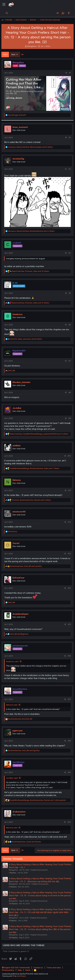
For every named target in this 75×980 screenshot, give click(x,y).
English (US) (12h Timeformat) (16, 968)
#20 (69, 822)
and (17, 115)
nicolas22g (18, 159)
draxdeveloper (21, 614)
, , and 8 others (26, 339)
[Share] (66, 73)
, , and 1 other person (38, 800)
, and (26, 566)
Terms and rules (54, 968)
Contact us (38, 968)
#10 (69, 456)
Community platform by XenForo (25, 974)
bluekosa (17, 314)
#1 (70, 73)
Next (15, 54)
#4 (70, 253)
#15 (69, 624)
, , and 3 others (31, 500)
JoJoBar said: (12, 778)
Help (20, 970)
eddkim (17, 446)
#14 (69, 588)
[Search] (7, 13)
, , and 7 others (35, 468)
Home (28, 970)
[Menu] (4, 4)
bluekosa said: (12, 661)
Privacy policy (8, 970)
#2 (70, 137)
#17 (69, 699)
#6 (70, 325)
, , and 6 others (30, 147)
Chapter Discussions (39, 870)
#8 (70, 392)
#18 (69, 741)
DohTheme (21, 976)
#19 (69, 772)
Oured (16, 543)
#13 (69, 554)
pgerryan (18, 731)
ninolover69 (19, 512)
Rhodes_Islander (22, 382)
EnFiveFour (19, 578)
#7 (70, 361)
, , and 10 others (31, 271)
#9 (70, 418)
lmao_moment (20, 127)
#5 (70, 293)
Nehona (17, 480)
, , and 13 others (39, 434)
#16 (69, 656)
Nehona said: (12, 705)
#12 (69, 522)
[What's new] (69, 13)
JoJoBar (17, 408)
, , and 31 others (31, 231)
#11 (70, 490)
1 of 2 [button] (5, 54)
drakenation (19, 812)
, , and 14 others (31, 303)
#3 (70, 169)
